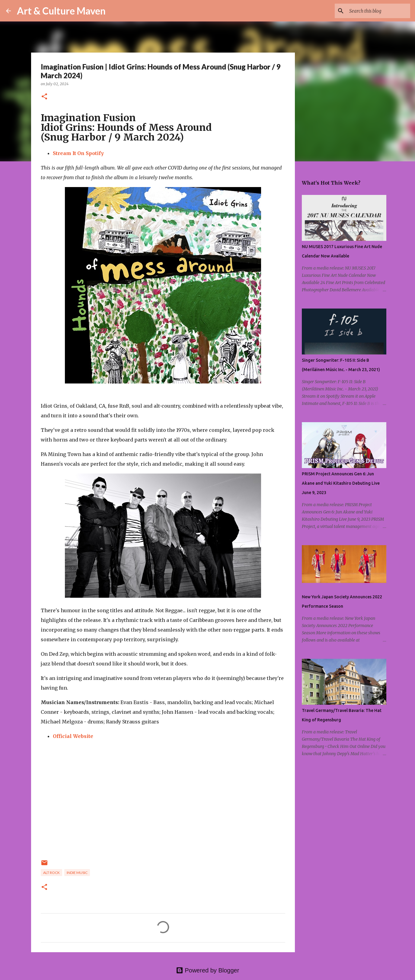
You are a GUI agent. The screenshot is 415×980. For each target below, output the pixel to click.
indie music (77, 873)
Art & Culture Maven (61, 11)
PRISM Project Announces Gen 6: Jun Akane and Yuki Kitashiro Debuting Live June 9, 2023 (341, 483)
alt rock (51, 873)
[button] (44, 97)
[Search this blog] (378, 11)
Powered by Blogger (208, 970)
